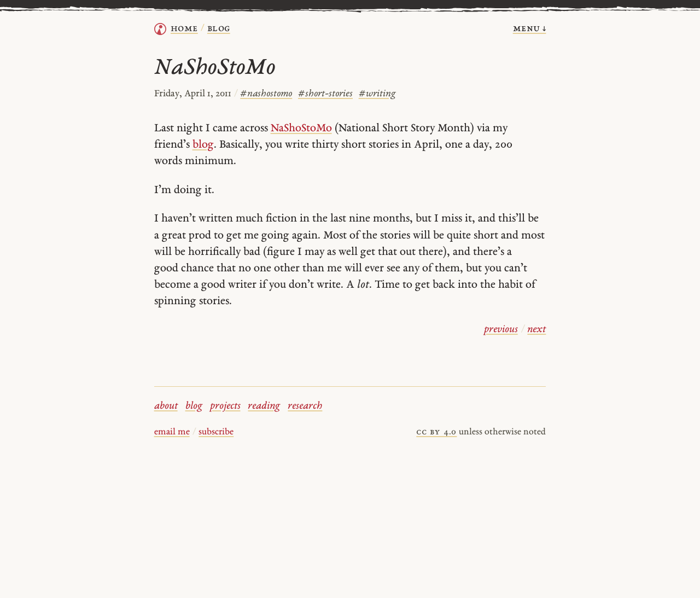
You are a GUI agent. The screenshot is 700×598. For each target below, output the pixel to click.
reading (264, 406)
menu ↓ (530, 29)
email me (172, 432)
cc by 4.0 (436, 432)
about (166, 406)
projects (225, 406)
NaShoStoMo (301, 129)
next (536, 330)
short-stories (325, 94)
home (184, 29)
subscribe (216, 432)
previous (501, 330)
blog (203, 145)
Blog (219, 29)
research (305, 406)
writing (377, 94)
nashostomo (266, 94)
